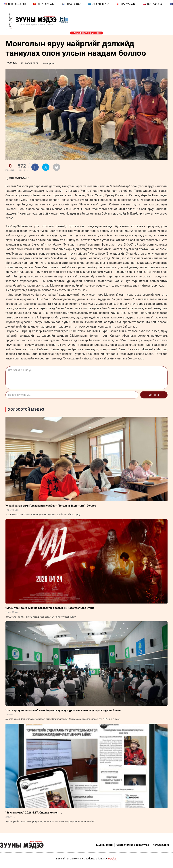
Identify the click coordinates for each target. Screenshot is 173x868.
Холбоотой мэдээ (26, 409)
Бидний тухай (104, 845)
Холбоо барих (161, 845)
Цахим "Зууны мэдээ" (86, 33)
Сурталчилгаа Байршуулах (133, 845)
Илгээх (154, 395)
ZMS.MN (12, 63)
